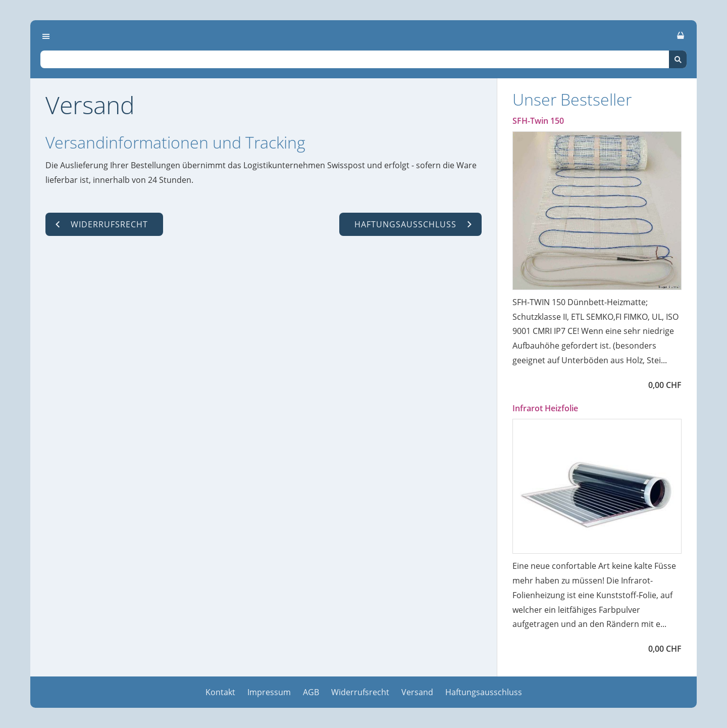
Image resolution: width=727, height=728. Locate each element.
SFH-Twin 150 (538, 121)
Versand (417, 692)
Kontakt (220, 692)
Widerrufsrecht (360, 692)
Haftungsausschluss (484, 692)
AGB (311, 692)
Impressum (269, 692)
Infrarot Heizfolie (545, 408)
